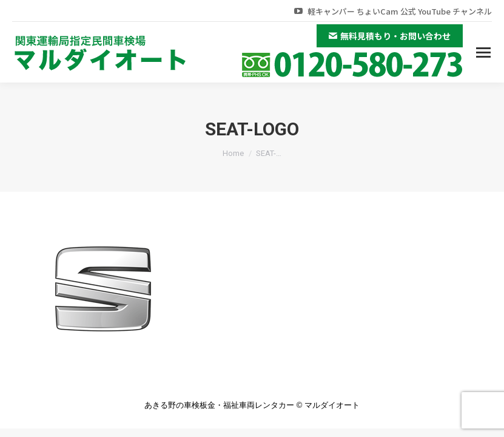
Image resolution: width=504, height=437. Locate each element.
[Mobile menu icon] (483, 53)
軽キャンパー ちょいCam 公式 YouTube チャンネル (392, 11)
